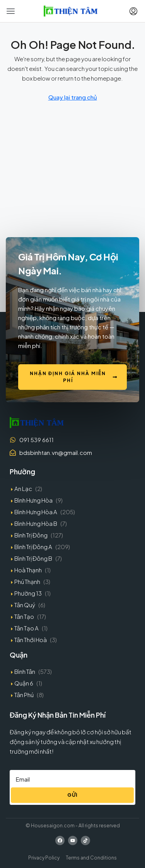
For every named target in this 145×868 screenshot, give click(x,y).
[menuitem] (133, 11)
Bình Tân (25, 671)
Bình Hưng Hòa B (36, 523)
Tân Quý (25, 605)
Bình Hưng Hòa (33, 500)
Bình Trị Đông (31, 535)
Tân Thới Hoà (31, 640)
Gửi (72, 795)
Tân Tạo (24, 616)
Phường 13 (28, 593)
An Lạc (23, 488)
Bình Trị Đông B (33, 558)
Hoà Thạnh (28, 570)
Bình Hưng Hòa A (36, 512)
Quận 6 (24, 683)
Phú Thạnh (27, 581)
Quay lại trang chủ (73, 97)
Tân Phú (24, 695)
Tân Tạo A (26, 628)
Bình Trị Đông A (33, 547)
